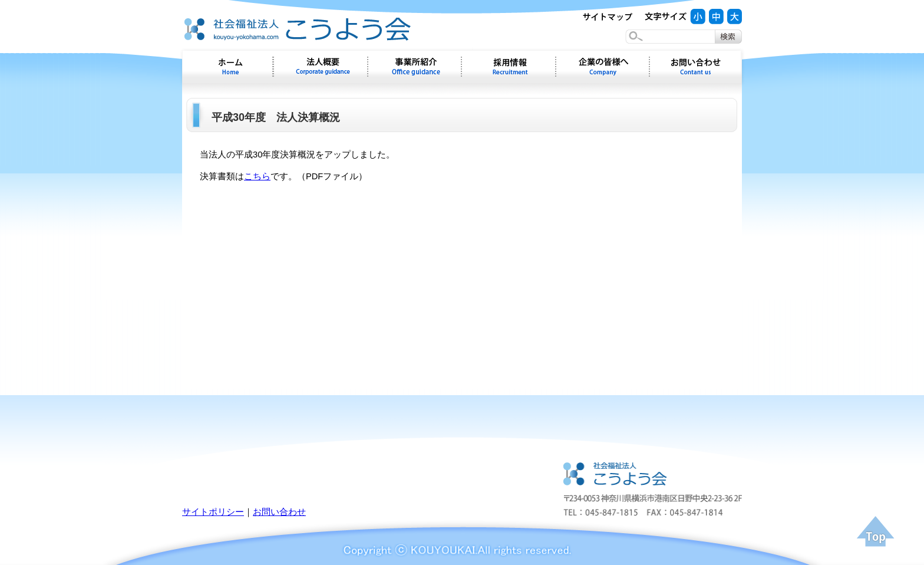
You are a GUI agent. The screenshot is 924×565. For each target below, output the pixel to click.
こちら (257, 176)
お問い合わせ (696, 67)
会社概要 (321, 67)
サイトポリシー (213, 512)
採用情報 (509, 67)
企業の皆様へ (603, 67)
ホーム (228, 67)
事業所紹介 (415, 67)
